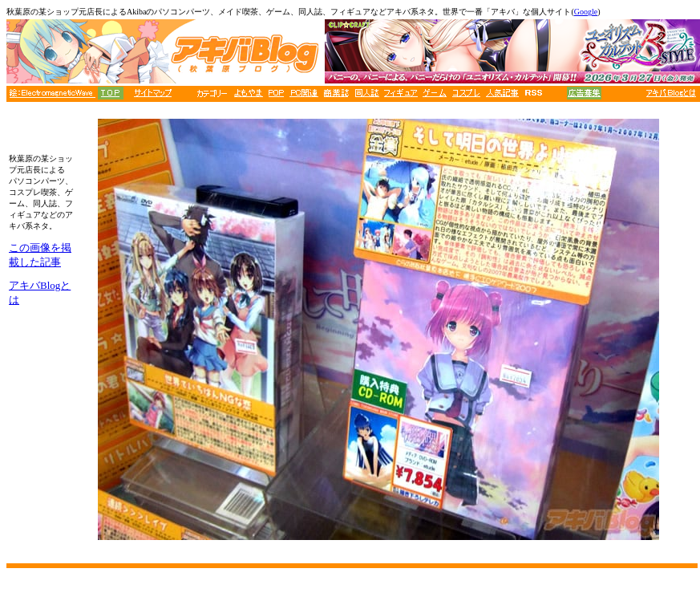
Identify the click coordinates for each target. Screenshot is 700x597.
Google (586, 12)
